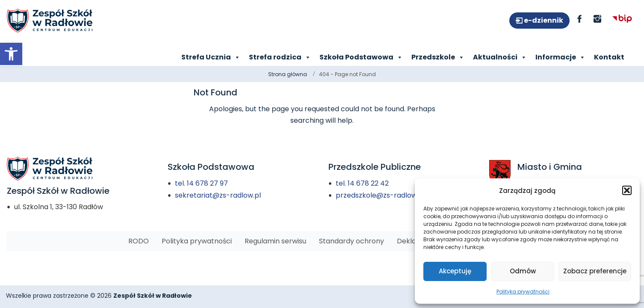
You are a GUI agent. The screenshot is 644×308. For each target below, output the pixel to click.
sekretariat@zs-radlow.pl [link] (218, 195)
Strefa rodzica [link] (280, 57)
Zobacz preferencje (595, 271)
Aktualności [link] (500, 57)
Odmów (523, 271)
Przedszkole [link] (438, 57)
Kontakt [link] (609, 57)
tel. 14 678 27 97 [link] (201, 183)
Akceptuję (455, 271)
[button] (627, 190)
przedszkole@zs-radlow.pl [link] (380, 195)
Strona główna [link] (288, 74)
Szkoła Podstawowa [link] (361, 57)
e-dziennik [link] (543, 20)
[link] (11, 54)
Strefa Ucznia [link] (211, 57)
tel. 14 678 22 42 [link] (362, 183)
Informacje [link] (560, 57)
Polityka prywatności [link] (523, 292)
